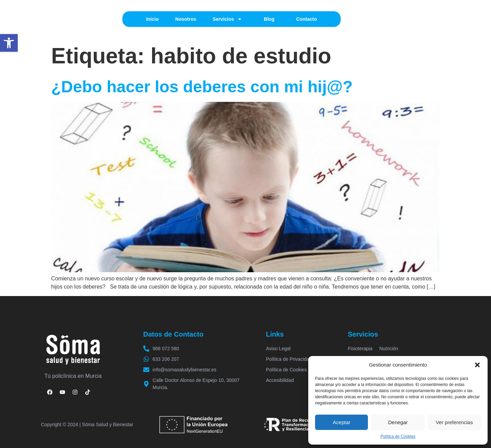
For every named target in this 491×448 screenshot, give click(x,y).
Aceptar (342, 422)
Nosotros (186, 19)
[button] (9, 43)
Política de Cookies (398, 436)
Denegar (398, 422)
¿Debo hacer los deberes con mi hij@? (202, 87)
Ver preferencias (454, 422)
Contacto (307, 19)
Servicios (227, 19)
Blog (269, 19)
